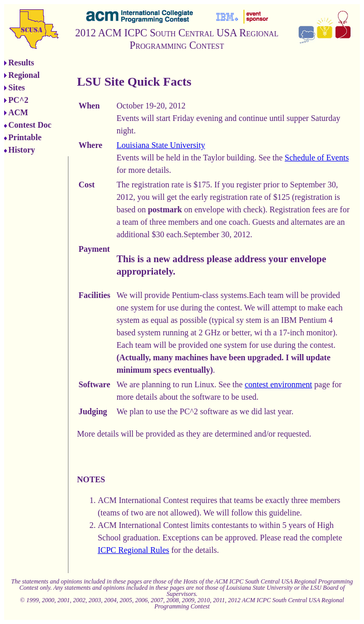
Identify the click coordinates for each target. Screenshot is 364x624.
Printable (25, 137)
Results (21, 63)
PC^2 (18, 100)
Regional (24, 75)
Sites (17, 87)
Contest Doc (30, 125)
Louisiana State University (161, 145)
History (22, 150)
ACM (18, 112)
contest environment (278, 384)
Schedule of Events (317, 158)
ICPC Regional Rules (133, 550)
